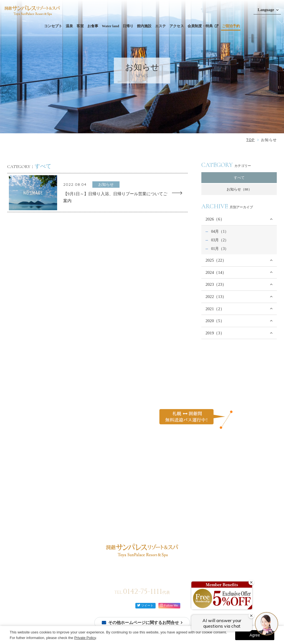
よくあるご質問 (205, 475)
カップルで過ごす (166, 488)
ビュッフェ (94, 481)
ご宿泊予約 (231, 26)
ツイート (145, 605)
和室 (55, 499)
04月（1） (220, 231)
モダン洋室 (61, 524)
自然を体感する (164, 494)
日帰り (128, 26)
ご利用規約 (202, 502)
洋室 (55, 506)
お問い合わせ (204, 484)
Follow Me (169, 605)
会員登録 (18, 490)
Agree (255, 635)
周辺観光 (131, 502)
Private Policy (85, 638)
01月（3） (220, 249)
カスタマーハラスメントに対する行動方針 (227, 493)
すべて (239, 178)
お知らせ (159, 509)
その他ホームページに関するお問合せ (144, 623)
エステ (160, 26)
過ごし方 (159, 475)
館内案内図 (102, 508)
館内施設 (144, 26)
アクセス (177, 26)
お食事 (93, 26)
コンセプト (53, 26)
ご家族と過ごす (164, 481)
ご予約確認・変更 (25, 496)
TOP (250, 140)
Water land (110, 26)
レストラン (94, 488)
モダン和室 (61, 518)
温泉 (69, 26)
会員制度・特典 (200, 26)
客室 (80, 26)
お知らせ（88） (239, 189)
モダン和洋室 (63, 512)
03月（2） (220, 240)
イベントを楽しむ (166, 500)
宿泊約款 (200, 511)
